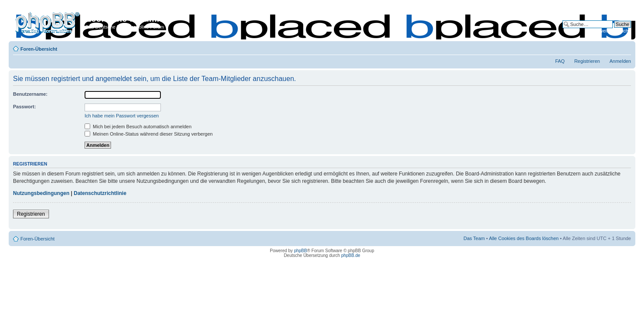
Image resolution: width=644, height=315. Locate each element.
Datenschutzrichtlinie (100, 193)
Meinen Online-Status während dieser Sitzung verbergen (149, 134)
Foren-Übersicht (39, 49)
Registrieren (587, 61)
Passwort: (25, 107)
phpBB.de (351, 255)
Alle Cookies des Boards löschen (524, 238)
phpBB (301, 251)
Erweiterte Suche (613, 31)
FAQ (560, 61)
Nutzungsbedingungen (41, 193)
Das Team (474, 238)
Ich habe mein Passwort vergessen (122, 116)
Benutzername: (30, 94)
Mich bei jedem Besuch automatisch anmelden (138, 127)
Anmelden (620, 61)
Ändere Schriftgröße (625, 47)
